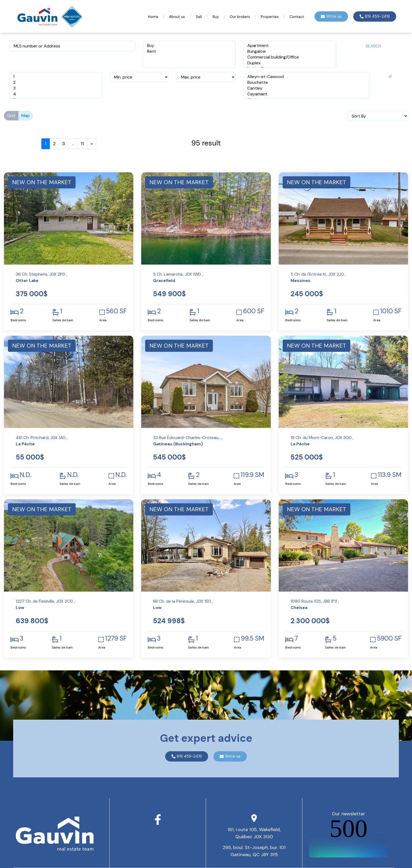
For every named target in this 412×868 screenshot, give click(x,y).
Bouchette (306, 82)
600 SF (254, 311)
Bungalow (290, 51)
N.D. (25, 475)
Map (26, 115)
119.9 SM (252, 475)
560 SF (116, 311)
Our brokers (240, 17)
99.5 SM (252, 638)
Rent (189, 51)
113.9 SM (390, 475)
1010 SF (391, 311)
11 (82, 144)
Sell (199, 17)
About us (177, 17)
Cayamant (306, 94)
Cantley (306, 88)
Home (153, 17)
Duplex (290, 63)
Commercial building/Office (290, 57)
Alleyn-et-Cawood (306, 77)
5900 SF (389, 638)
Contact (297, 17)
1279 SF (116, 638)
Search (373, 46)
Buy (216, 17)
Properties (270, 17)
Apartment (290, 46)
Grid (11, 115)
